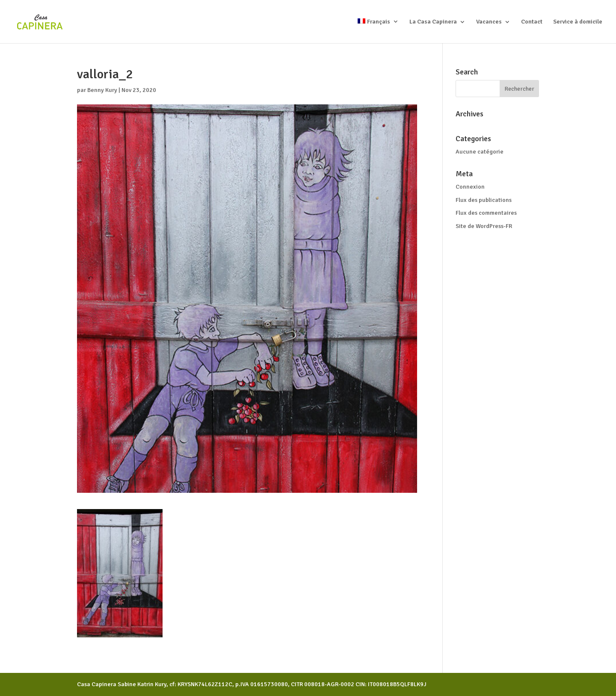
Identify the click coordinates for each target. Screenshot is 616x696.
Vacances (489, 22)
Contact (532, 22)
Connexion (470, 187)
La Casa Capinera (433, 22)
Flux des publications (484, 200)
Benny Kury (102, 90)
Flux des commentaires (486, 213)
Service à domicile (578, 22)
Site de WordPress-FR (484, 226)
